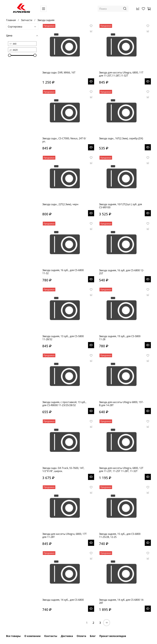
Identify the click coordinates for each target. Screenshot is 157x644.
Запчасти (27, 20)
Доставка (67, 636)
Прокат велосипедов (113, 636)
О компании (33, 636)
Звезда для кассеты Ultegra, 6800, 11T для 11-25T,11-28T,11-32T (121, 74)
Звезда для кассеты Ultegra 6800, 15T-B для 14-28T (121, 404)
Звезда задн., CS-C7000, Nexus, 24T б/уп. (64, 140)
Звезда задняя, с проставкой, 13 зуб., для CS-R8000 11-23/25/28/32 (64, 404)
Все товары (13, 636)
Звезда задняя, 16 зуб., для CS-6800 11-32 (63, 272)
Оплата (81, 636)
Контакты (51, 636)
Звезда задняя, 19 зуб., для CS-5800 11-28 (120, 338)
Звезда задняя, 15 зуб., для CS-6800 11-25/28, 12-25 (120, 535)
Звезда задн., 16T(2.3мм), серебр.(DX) (121, 138)
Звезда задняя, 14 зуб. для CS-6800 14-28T (122, 601)
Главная (11, 20)
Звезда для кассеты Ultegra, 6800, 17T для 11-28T (64, 535)
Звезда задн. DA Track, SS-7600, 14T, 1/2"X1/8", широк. (63, 470)
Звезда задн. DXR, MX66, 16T (59, 72)
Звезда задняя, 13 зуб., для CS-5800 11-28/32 (63, 338)
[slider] (10, 55)
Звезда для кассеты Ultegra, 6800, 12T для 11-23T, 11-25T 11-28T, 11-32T (121, 470)
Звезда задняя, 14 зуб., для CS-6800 (63, 600)
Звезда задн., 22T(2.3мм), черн (60, 204)
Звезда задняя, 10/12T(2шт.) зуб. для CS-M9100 (121, 206)
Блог (93, 636)
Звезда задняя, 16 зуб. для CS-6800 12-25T (122, 272)
